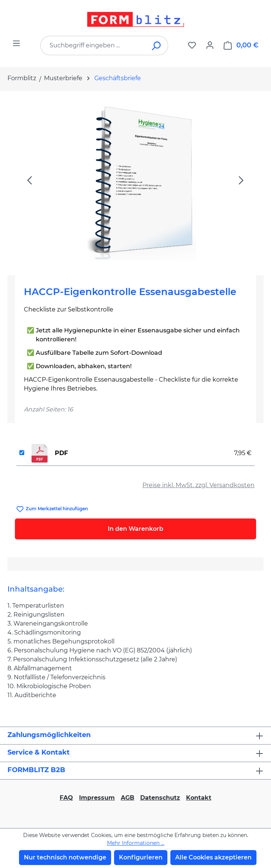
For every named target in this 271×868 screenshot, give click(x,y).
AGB (127, 798)
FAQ (66, 798)
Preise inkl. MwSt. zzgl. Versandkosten (198, 485)
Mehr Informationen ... (136, 843)
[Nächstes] (241, 180)
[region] (135, 180)
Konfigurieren (141, 857)
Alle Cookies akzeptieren (213, 857)
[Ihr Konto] (210, 45)
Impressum (97, 798)
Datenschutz (160, 798)
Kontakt (199, 798)
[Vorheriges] (29, 180)
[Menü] (16, 43)
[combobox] (93, 46)
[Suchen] (157, 46)
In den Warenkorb (135, 529)
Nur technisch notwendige (65, 857)
